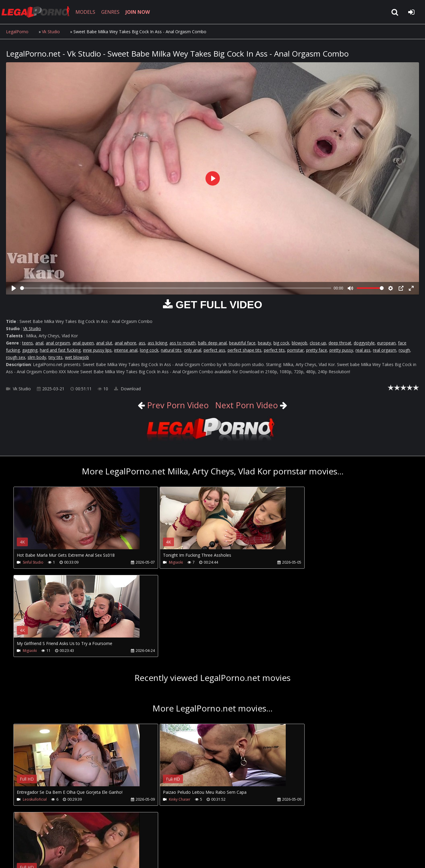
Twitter (142, 840)
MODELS (88, 12)
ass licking (157, 343)
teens (28, 343)
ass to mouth (183, 343)
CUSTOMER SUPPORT (55, 840)
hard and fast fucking (60, 350)
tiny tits (56, 357)
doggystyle (364, 343)
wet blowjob (77, 357)
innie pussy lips (97, 350)
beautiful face (242, 343)
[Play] (14, 288)
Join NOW (16, 840)
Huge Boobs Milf (303, 712)
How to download (104, 840)
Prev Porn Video (176, 405)
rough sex (16, 357)
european (386, 343)
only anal (193, 350)
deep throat (340, 343)
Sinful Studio (33, 562)
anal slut (104, 343)
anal (39, 343)
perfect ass (214, 350)
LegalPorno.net (39, 12)
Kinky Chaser (167, 712)
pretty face (317, 350)
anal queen (83, 343)
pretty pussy (341, 350)
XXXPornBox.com (176, 840)
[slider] (176, 288)
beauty (264, 343)
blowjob (300, 343)
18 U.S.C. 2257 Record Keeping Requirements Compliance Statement (196, 857)
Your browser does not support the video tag (77, 522)
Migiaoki (163, 562)
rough (404, 350)
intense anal (126, 350)
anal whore (125, 343)
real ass (363, 350)
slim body (37, 357)
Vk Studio (51, 32)
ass (142, 343)
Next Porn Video (247, 405)
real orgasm (385, 350)
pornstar (295, 350)
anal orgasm (58, 343)
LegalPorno (17, 32)
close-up (318, 343)
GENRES (113, 12)
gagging (30, 350)
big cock (281, 343)
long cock (149, 350)
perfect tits (274, 350)
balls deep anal (212, 343)
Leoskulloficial (35, 712)
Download (127, 389)
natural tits (171, 350)
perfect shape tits (245, 350)
